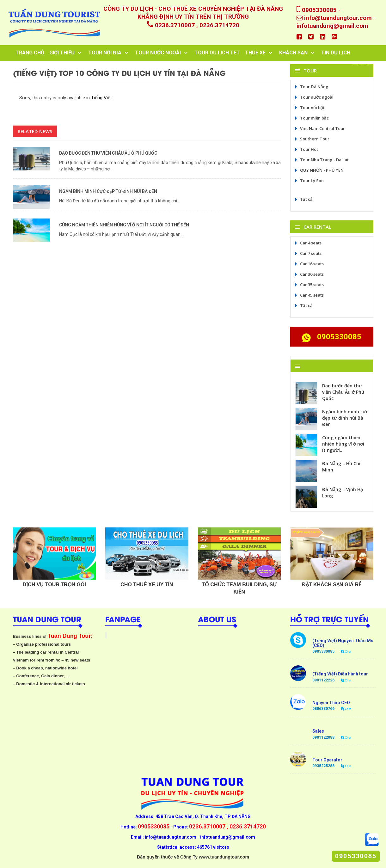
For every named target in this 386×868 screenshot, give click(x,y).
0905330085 (356, 856)
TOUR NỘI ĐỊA (105, 53)
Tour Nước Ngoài (158, 53)
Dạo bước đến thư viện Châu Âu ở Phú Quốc (108, 153)
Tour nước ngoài (314, 97)
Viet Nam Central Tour (319, 128)
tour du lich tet (217, 53)
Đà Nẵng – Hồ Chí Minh (341, 467)
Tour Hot (306, 149)
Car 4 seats (308, 243)
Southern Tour (312, 139)
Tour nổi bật (309, 108)
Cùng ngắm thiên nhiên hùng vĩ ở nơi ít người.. (343, 444)
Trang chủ (30, 53)
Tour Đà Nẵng (311, 87)
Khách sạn (293, 53)
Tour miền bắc (311, 118)
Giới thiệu (62, 53)
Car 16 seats (309, 264)
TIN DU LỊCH (336, 53)
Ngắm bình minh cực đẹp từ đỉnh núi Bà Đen (108, 191)
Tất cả (303, 199)
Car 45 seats (309, 295)
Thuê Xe (255, 53)
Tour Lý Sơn (309, 181)
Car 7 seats (308, 253)
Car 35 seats (309, 285)
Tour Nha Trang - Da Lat (321, 160)
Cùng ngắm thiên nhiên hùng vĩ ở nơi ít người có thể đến (124, 225)
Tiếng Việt (101, 98)
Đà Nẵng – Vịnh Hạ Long (343, 492)
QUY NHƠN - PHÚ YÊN (319, 170)
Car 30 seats (309, 274)
